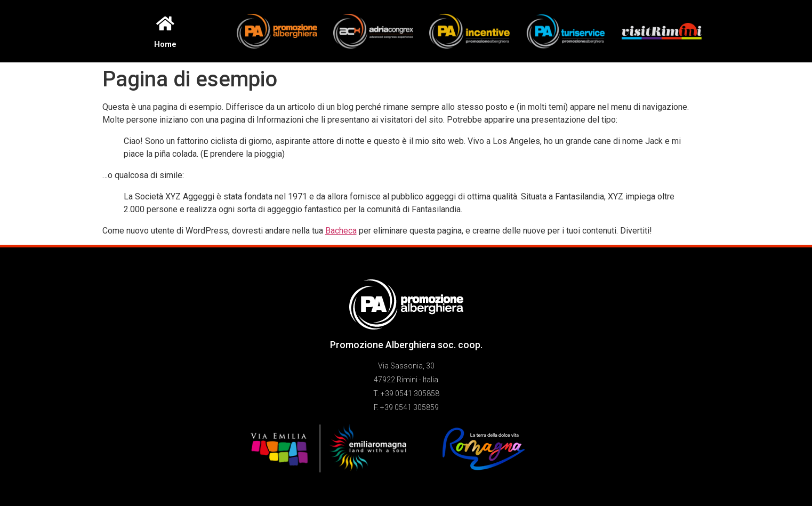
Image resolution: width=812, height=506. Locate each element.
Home (165, 44)
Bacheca (341, 231)
